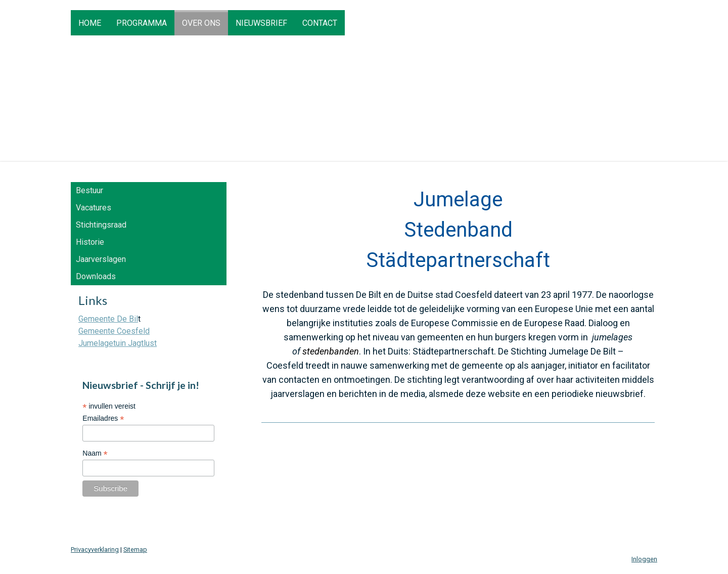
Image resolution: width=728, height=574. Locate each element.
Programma (142, 23)
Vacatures (94, 208)
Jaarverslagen (101, 259)
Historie (90, 242)
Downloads (96, 276)
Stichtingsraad (101, 225)
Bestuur (89, 190)
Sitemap (135, 549)
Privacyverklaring (95, 549)
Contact (320, 23)
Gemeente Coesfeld (114, 331)
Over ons (201, 23)
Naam (95, 453)
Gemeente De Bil (108, 319)
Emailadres (103, 418)
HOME (90, 23)
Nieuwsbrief (261, 23)
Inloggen (644, 559)
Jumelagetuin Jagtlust (118, 343)
